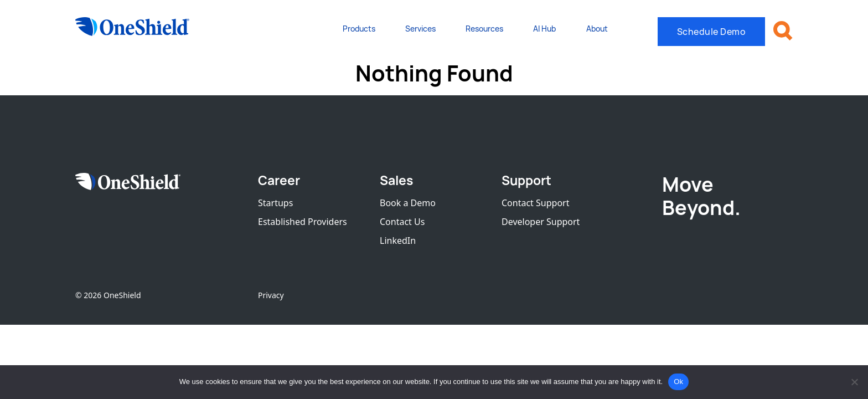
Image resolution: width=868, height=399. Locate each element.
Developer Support (541, 222)
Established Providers (303, 222)
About (597, 29)
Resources (484, 29)
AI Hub (544, 29)
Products (359, 29)
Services (420, 29)
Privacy (271, 295)
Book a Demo (408, 203)
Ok (678, 382)
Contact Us (402, 222)
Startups (275, 203)
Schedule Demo (712, 32)
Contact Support (535, 203)
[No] (854, 382)
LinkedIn (398, 241)
